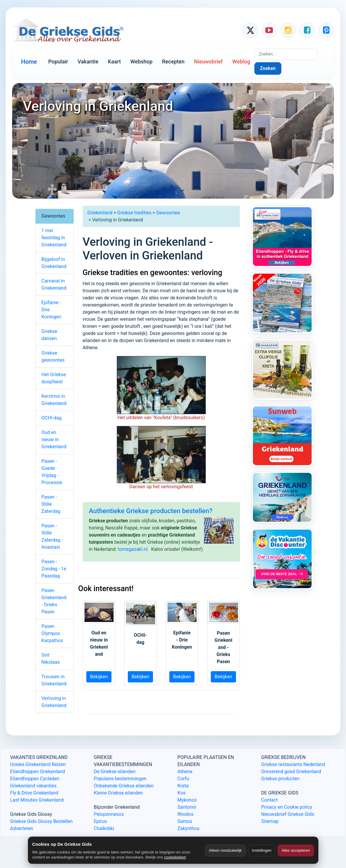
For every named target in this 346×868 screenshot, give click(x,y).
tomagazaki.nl (133, 549)
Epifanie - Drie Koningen (51, 310)
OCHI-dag (52, 418)
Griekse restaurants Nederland (293, 764)
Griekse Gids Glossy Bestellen (41, 821)
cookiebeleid (175, 857)
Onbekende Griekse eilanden (124, 786)
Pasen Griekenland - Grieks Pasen (54, 601)
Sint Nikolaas (51, 659)
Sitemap (270, 821)
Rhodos (186, 814)
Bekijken (99, 677)
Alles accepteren (296, 850)
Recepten (173, 62)
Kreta (183, 786)
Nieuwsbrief (208, 62)
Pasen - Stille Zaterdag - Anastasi (52, 536)
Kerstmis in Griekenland (54, 400)
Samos (185, 821)
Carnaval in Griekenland (54, 284)
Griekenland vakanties (33, 786)
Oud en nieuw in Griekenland (54, 439)
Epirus (100, 821)
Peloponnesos (109, 814)
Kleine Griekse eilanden (118, 793)
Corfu (183, 779)
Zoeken (268, 68)
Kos (182, 793)
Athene (185, 772)
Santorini (187, 807)
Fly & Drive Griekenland (34, 793)
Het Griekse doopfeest (54, 378)
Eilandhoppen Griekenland (38, 772)
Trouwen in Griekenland (54, 680)
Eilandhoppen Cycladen (35, 779)
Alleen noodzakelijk (225, 850)
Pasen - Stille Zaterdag (51, 504)
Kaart (114, 62)
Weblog (241, 62)
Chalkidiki (104, 828)
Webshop (141, 62)
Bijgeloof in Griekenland (54, 263)
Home (29, 62)
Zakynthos (189, 828)
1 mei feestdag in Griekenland (54, 238)
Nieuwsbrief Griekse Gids (288, 814)
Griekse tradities (134, 213)
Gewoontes (168, 213)
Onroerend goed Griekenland (291, 772)
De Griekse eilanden (115, 772)
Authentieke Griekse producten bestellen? (151, 511)
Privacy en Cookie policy (287, 807)
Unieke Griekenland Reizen (38, 764)
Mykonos (187, 800)
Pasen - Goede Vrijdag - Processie (52, 472)
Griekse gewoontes (53, 356)
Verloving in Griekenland (54, 702)
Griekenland (100, 213)
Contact (270, 800)
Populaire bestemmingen (120, 779)
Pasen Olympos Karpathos (52, 633)
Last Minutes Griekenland (37, 800)
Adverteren (22, 828)
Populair (58, 62)
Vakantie (88, 62)
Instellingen (262, 850)
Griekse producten (280, 779)
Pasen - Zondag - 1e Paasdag (54, 569)
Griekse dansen (50, 335)
